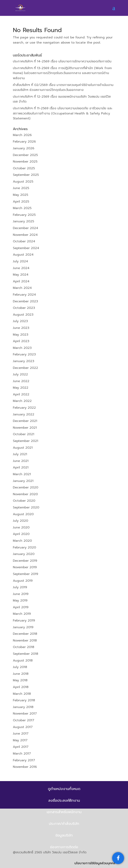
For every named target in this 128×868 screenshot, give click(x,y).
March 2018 (22, 694)
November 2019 (25, 567)
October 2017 (24, 720)
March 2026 (22, 135)
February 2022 (24, 408)
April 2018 (21, 687)
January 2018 (23, 707)
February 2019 (24, 621)
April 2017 (21, 747)
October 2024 (24, 241)
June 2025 (21, 188)
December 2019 (25, 561)
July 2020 (20, 521)
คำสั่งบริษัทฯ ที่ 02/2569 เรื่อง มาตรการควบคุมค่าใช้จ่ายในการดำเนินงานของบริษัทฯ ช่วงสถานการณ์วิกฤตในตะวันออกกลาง (63, 88)
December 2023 (25, 301)
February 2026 (24, 142)
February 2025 (24, 215)
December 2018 (25, 634)
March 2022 (22, 401)
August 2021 (23, 448)
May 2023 (21, 335)
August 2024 (23, 255)
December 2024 (26, 228)
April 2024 (21, 281)
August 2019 (23, 581)
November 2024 (25, 235)
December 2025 (25, 155)
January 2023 (24, 361)
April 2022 (21, 394)
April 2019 (21, 607)
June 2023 (21, 328)
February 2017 (24, 760)
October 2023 (24, 308)
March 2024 (22, 288)
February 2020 (24, 547)
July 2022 (20, 374)
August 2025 (23, 182)
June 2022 (21, 381)
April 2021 (21, 467)
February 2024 (24, 295)
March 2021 (22, 474)
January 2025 (23, 221)
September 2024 (26, 248)
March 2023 (22, 348)
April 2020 (21, 534)
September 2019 (26, 574)
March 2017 (22, 754)
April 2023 (21, 341)
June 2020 (21, 527)
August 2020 (23, 514)
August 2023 (23, 315)
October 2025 (24, 168)
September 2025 (26, 175)
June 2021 (21, 461)
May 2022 (21, 388)
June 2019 (21, 594)
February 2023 (24, 354)
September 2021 (26, 441)
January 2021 (23, 481)
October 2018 (24, 647)
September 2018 (26, 654)
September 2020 (26, 507)
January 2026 (24, 148)
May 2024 (21, 275)
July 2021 (20, 454)
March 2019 (22, 614)
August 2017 (23, 727)
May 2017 (20, 740)
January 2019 (23, 627)
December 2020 (26, 487)
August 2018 (23, 661)
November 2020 (25, 494)
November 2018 (25, 641)
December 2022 (25, 368)
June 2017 (21, 734)
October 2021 (24, 434)
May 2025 (20, 195)
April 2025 (21, 202)
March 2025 (22, 208)
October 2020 (24, 501)
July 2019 (20, 587)
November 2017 (25, 714)
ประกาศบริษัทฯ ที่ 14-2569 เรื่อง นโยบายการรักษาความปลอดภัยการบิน (62, 61)
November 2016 (25, 767)
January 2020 (24, 554)
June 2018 (21, 674)
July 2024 (20, 261)
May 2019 (20, 601)
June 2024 (21, 268)
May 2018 (20, 680)
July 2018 (20, 667)
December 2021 (25, 421)
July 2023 (20, 321)
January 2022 (24, 414)
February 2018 (24, 700)
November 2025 (25, 162)
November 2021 (25, 428)
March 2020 (22, 541)
